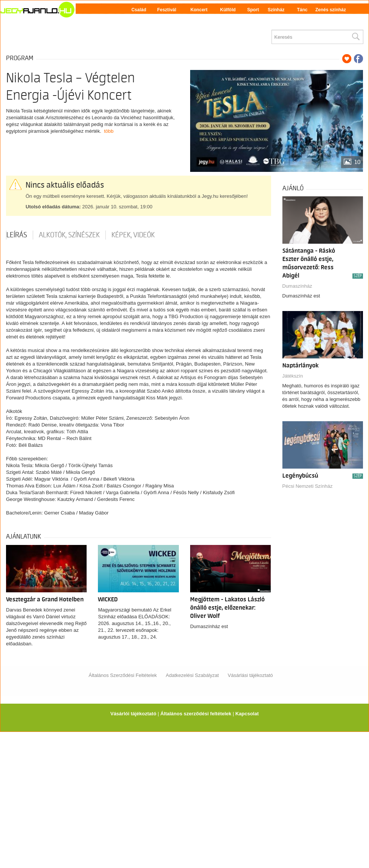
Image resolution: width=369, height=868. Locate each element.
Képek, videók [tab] (133, 235)
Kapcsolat (247, 714)
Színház (276, 10)
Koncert (199, 10)
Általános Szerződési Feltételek (123, 675)
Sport (253, 10)
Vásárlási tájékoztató (250, 675)
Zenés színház (330, 10)
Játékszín (293, 376)
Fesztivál (167, 10)
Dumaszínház (297, 286)
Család (139, 10)
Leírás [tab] (17, 235)
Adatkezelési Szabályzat (192, 675)
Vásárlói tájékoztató (133, 714)
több (109, 131)
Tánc (302, 10)
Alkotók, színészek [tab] (69, 235)
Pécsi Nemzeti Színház (308, 486)
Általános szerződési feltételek (196, 714)
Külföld (228, 10)
